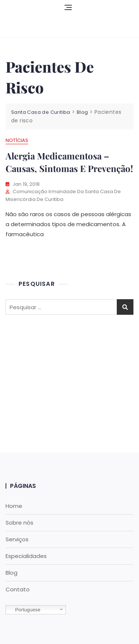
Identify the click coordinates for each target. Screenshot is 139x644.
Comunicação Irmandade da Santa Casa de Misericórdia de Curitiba (63, 195)
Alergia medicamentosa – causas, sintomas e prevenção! (69, 162)
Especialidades (26, 556)
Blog (11, 573)
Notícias (17, 140)
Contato (18, 589)
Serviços (17, 539)
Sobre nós (19, 523)
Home (14, 506)
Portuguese (24, 610)
